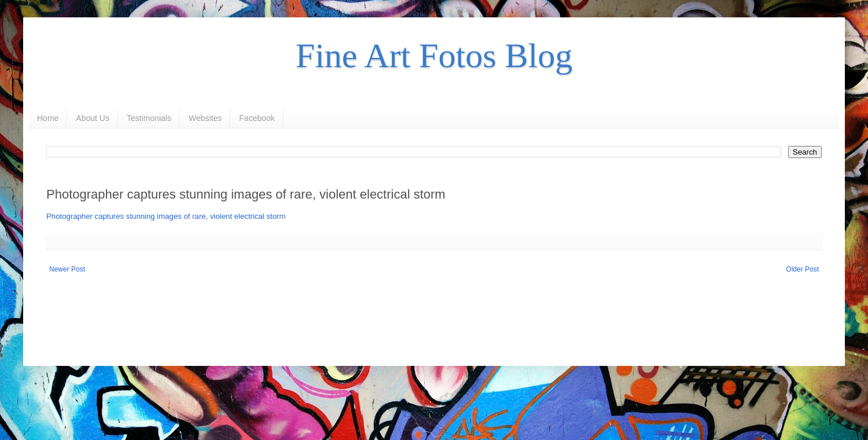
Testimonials (149, 118)
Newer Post (67, 269)
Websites (205, 118)
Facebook (257, 118)
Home (48, 118)
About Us (93, 118)
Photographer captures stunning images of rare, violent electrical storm (166, 216)
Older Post (802, 269)
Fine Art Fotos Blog (434, 56)
